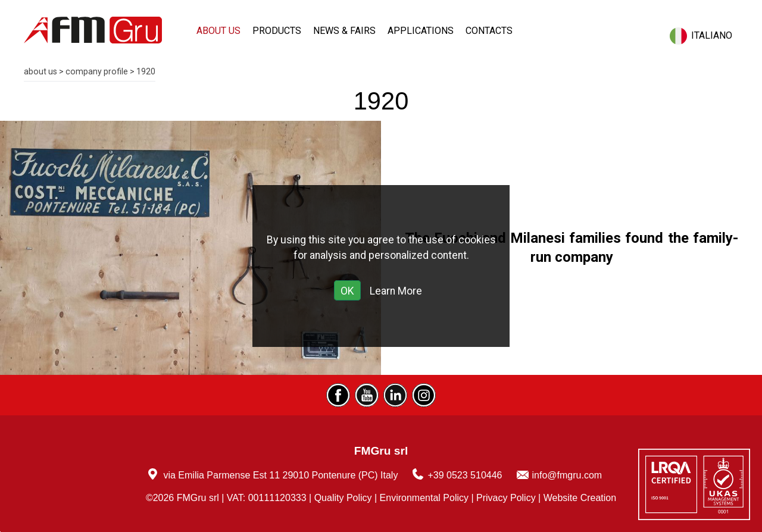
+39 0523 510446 (465, 475)
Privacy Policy (506, 498)
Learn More (396, 291)
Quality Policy (343, 498)
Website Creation (580, 498)
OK (347, 291)
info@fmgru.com (567, 475)
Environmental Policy (424, 498)
